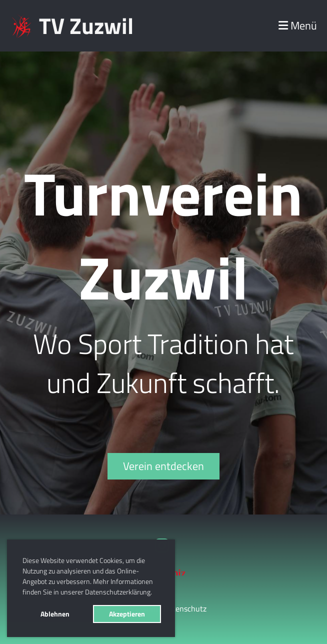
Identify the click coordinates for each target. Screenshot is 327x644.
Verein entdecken (163, 466)
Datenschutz (185, 608)
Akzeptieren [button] (127, 614)
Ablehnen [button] (55, 614)
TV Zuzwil (86, 26)
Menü (298, 26)
